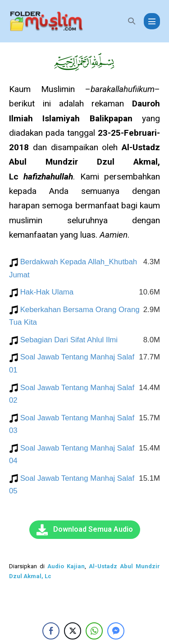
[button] (132, 21)
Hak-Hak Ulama (51, 292)
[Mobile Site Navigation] (152, 21)
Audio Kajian (66, 566)
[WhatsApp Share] (94, 631)
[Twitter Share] (73, 631)
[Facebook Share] (51, 631)
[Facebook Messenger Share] (116, 631)
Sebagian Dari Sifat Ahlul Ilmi (73, 340)
